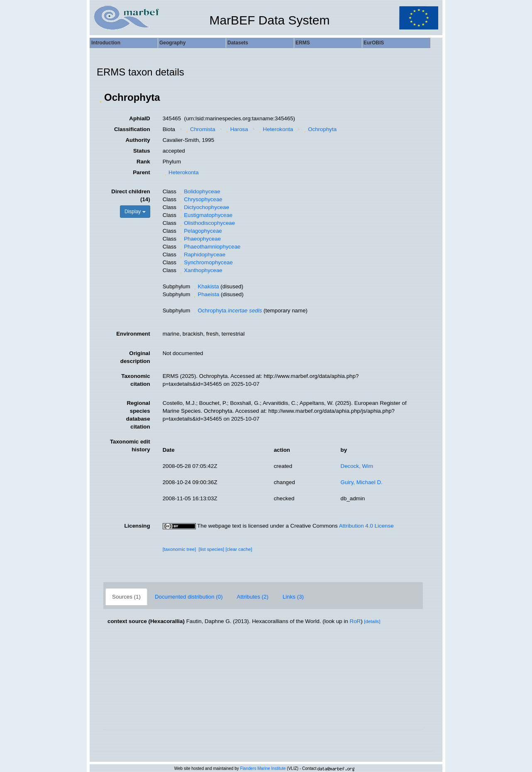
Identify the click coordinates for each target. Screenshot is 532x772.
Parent (141, 172)
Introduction (106, 43)
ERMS (303, 43)
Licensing (137, 526)
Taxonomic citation (135, 380)
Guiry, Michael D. (362, 482)
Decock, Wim (357, 466)
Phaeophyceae (199, 239)
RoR (355, 621)
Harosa (236, 129)
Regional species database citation (138, 415)
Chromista (200, 129)
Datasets (238, 43)
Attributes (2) (253, 597)
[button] (100, 97)
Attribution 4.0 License (366, 526)
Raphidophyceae (202, 254)
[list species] (212, 549)
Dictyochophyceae (204, 207)
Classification (132, 129)
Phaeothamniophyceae (209, 247)
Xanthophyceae (200, 270)
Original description (135, 357)
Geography (172, 43)
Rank (143, 162)
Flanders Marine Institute (263, 768)
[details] (372, 621)
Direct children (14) (131, 195)
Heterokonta (275, 129)
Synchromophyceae (205, 262)
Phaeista (205, 294)
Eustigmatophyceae (205, 215)
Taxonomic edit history (130, 446)
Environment (133, 334)
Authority (138, 140)
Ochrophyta (319, 129)
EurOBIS (374, 43)
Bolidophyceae (199, 191)
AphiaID (139, 118)
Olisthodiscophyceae (206, 223)
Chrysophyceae (200, 199)
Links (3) (293, 597)
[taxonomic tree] (179, 549)
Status (142, 151)
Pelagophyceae (200, 231)
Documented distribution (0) (189, 597)
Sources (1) (126, 597)
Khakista (205, 286)
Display (135, 212)
